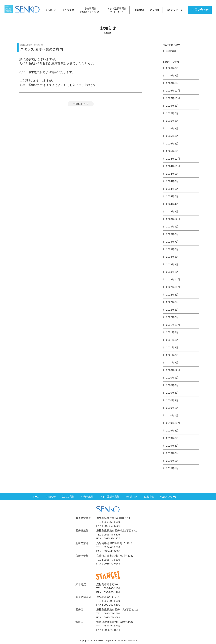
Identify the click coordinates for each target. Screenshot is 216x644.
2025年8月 (172, 106)
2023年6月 (172, 249)
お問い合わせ (200, 9)
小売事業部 (91, 10)
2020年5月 (172, 393)
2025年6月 (172, 121)
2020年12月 (173, 370)
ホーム (36, 497)
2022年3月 (172, 310)
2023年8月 (172, 234)
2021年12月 (173, 325)
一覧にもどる (81, 104)
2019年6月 (172, 438)
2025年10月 (173, 98)
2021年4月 (172, 347)
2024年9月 (172, 174)
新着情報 (171, 51)
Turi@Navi (138, 10)
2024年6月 (172, 189)
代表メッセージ (174, 10)
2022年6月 (172, 302)
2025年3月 (172, 136)
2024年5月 (172, 196)
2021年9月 (172, 332)
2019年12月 (173, 423)
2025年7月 (172, 113)
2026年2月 (172, 75)
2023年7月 (172, 242)
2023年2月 (172, 264)
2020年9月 (172, 378)
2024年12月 (173, 159)
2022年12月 (173, 279)
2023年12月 (173, 219)
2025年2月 (172, 144)
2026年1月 (172, 83)
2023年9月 (172, 227)
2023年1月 (172, 272)
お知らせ (51, 10)
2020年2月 (172, 408)
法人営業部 (68, 10)
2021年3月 (172, 355)
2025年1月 (172, 151)
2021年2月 (172, 362)
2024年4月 (172, 204)
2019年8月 (172, 431)
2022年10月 (173, 287)
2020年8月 (172, 385)
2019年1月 (172, 468)
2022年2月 (172, 317)
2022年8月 (172, 295)
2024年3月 (172, 211)
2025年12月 (173, 91)
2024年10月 (173, 166)
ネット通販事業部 (117, 10)
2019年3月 (172, 453)
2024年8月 (172, 181)
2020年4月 (172, 400)
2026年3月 (172, 68)
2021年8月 (172, 340)
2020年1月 (172, 415)
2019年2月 (172, 461)
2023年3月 (172, 257)
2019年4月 (172, 446)
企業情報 (155, 10)
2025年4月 (172, 128)
